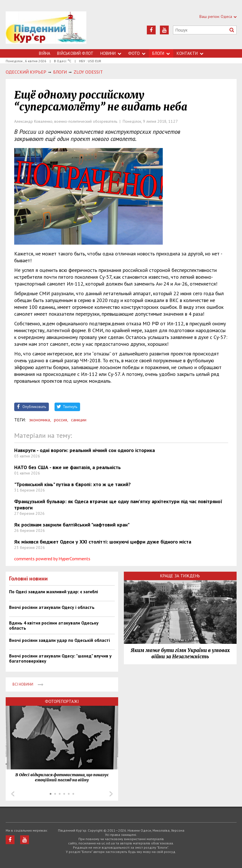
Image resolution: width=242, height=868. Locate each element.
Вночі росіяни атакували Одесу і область (52, 607)
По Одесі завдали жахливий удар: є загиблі (54, 592)
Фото (137, 53)
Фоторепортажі (62, 701)
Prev (13, 794)
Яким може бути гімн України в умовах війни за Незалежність (180, 653)
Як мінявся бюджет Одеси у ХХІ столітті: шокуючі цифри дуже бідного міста (103, 542)
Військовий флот (75, 53)
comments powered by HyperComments (52, 559)
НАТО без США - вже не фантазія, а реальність (67, 467)
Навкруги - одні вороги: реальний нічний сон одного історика (85, 450)
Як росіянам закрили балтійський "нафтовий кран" (72, 525)
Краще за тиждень (180, 576)
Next (111, 794)
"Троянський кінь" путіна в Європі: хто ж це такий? (72, 484)
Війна (45, 53)
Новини (111, 53)
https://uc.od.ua (46, 30)
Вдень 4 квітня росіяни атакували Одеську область (54, 625)
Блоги (161, 53)
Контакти (190, 53)
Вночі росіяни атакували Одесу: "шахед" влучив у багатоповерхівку (60, 658)
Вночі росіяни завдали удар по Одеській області (60, 640)
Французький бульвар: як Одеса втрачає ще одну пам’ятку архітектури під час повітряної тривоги (118, 504)
